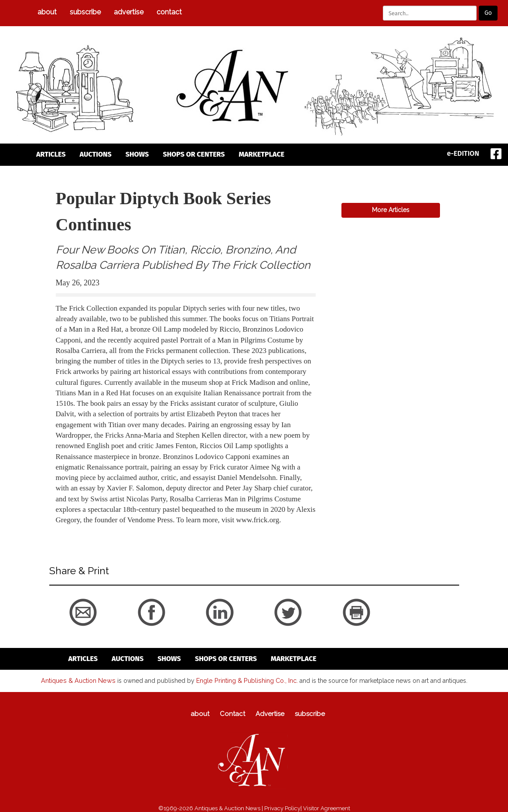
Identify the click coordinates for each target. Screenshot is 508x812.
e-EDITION (463, 153)
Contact (169, 12)
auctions (96, 154)
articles (51, 154)
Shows (137, 154)
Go (488, 13)
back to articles (77, 530)
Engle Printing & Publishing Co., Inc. (245, 680)
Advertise (129, 12)
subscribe (85, 12)
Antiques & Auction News (79, 680)
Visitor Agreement (327, 808)
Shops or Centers (194, 154)
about (47, 12)
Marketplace (262, 154)
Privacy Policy (282, 808)
